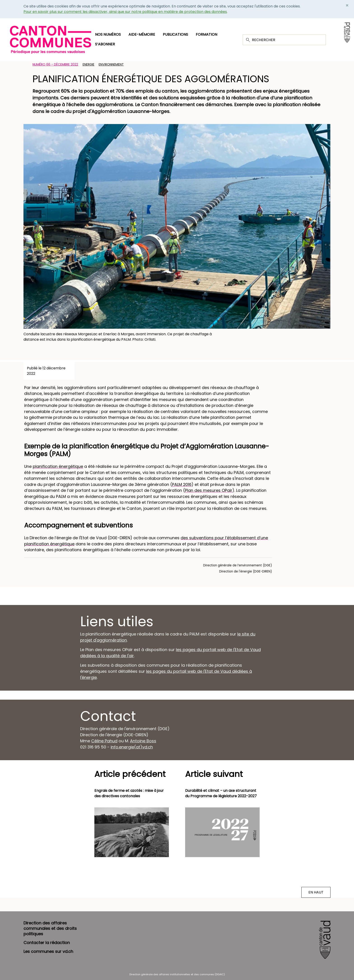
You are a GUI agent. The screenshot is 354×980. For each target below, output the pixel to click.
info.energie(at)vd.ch (132, 747)
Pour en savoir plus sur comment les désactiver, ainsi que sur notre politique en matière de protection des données (125, 12)
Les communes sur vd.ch (48, 951)
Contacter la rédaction (47, 943)
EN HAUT (316, 892)
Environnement (111, 64)
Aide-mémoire (142, 34)
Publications (175, 34)
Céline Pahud (104, 741)
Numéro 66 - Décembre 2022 (55, 64)
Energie (88, 64)
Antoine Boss (143, 741)
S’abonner (105, 44)
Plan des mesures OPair (209, 490)
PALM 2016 (182, 484)
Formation (206, 34)
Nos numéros (108, 34)
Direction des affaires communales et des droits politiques (50, 928)
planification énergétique (58, 466)
